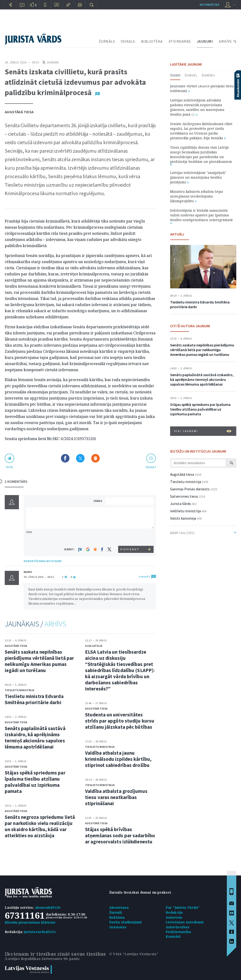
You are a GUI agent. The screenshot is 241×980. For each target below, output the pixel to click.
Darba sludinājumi (125, 922)
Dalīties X (80, 458)
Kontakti (173, 936)
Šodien (175, 75)
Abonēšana (119, 907)
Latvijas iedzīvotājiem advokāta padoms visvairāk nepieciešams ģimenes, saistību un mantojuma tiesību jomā (197, 107)
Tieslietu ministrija (19, 690)
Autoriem (174, 917)
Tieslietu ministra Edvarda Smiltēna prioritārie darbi (34, 699)
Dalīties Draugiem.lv (95, 458)
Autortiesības (178, 927)
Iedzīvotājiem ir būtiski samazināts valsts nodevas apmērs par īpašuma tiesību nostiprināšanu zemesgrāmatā (201, 216)
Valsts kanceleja (183, 518)
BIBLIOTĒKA (152, 41)
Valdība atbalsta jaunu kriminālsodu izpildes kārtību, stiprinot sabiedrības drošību (118, 759)
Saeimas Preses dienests (190, 489)
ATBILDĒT (144, 577)
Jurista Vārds (181, 504)
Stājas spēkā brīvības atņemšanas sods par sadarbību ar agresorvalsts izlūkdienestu (120, 835)
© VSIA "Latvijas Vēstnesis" (134, 954)
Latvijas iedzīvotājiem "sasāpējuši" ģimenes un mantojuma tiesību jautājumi (198, 177)
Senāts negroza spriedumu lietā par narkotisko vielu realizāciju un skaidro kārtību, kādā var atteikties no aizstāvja (40, 826)
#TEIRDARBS (180, 41)
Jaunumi (52, 62)
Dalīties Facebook (65, 458)
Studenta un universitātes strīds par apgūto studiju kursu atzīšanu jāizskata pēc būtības (120, 721)
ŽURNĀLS (107, 41)
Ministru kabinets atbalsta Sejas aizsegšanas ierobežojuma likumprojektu (197, 196)
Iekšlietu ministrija (185, 511)
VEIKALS (128, 41)
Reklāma (117, 917)
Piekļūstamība (179, 932)
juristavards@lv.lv (40, 932)
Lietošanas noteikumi (185, 922)
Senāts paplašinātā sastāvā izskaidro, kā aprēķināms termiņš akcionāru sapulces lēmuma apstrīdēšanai (35, 738)
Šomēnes (208, 75)
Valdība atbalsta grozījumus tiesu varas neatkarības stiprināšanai (116, 797)
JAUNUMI (205, 41)
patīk (9, 467)
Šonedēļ (191, 75)
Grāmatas (118, 927)
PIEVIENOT (130, 549)
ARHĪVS (225, 41)
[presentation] (130, 537)
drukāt (151, 467)
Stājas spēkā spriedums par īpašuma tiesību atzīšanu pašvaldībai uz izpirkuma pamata (35, 782)
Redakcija (174, 912)
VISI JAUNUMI (203, 431)
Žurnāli (116, 912)
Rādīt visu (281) (203, 533)
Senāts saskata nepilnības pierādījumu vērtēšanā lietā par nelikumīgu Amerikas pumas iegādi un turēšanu (39, 661)
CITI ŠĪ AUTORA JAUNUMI (190, 326)
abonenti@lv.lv (48, 907)
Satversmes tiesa (184, 496)
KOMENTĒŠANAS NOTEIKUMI (43, 561)
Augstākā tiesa (19, 112)
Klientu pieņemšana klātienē (30, 922)
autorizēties (209, 5)
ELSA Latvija (94, 646)
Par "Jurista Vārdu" (183, 907)
